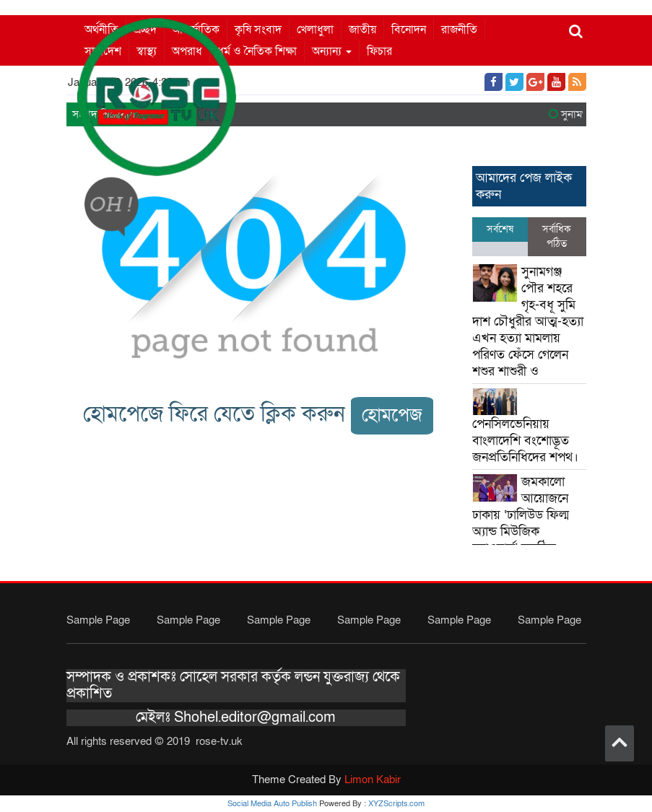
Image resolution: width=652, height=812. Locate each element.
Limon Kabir (373, 780)
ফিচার (379, 51)
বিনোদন (409, 30)
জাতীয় (362, 30)
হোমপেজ (392, 415)
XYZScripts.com (396, 804)
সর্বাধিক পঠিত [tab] (557, 236)
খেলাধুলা (315, 30)
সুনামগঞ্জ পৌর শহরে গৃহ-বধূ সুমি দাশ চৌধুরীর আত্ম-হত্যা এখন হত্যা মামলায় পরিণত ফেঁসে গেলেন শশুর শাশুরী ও (528, 322)
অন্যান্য (332, 51)
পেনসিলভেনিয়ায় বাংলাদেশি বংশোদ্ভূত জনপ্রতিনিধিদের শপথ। (525, 441)
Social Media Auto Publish (272, 804)
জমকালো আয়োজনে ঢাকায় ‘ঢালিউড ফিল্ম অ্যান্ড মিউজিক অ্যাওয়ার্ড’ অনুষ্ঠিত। (521, 515)
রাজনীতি (459, 30)
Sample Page (98, 620)
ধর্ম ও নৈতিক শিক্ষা (257, 51)
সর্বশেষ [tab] (500, 229)
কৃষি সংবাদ (258, 30)
